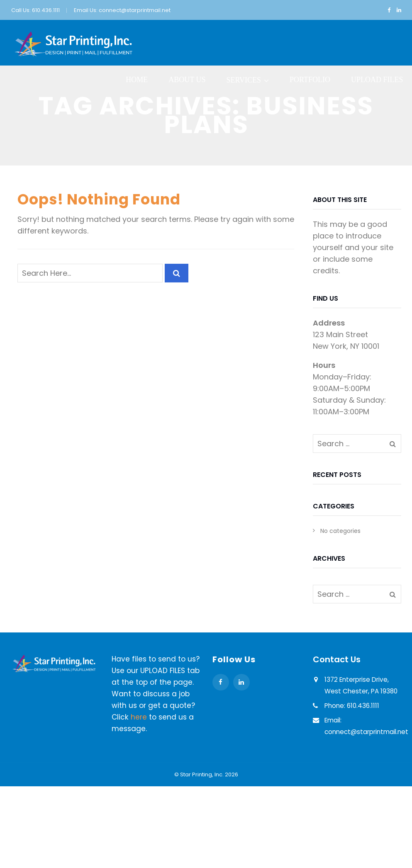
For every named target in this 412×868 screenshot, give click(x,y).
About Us (187, 80)
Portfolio (310, 80)
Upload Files (377, 80)
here (139, 717)
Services (244, 80)
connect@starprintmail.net (135, 10)
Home (137, 80)
